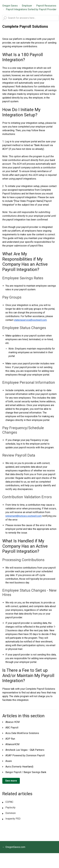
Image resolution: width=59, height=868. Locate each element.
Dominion (11, 813)
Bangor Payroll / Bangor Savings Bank (26, 772)
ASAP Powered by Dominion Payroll (25, 755)
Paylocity (10, 808)
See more (11, 781)
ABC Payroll (12, 728)
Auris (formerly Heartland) (19, 767)
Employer (27, 6)
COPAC (9, 802)
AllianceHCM (12, 744)
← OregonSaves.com (14, 847)
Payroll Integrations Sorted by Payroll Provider (31, 9)
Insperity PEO (13, 819)
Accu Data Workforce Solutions (22, 733)
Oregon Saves (10, 6)
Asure (9, 761)
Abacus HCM (12, 722)
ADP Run (10, 739)
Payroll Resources (46, 6)
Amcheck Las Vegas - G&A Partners (25, 750)
